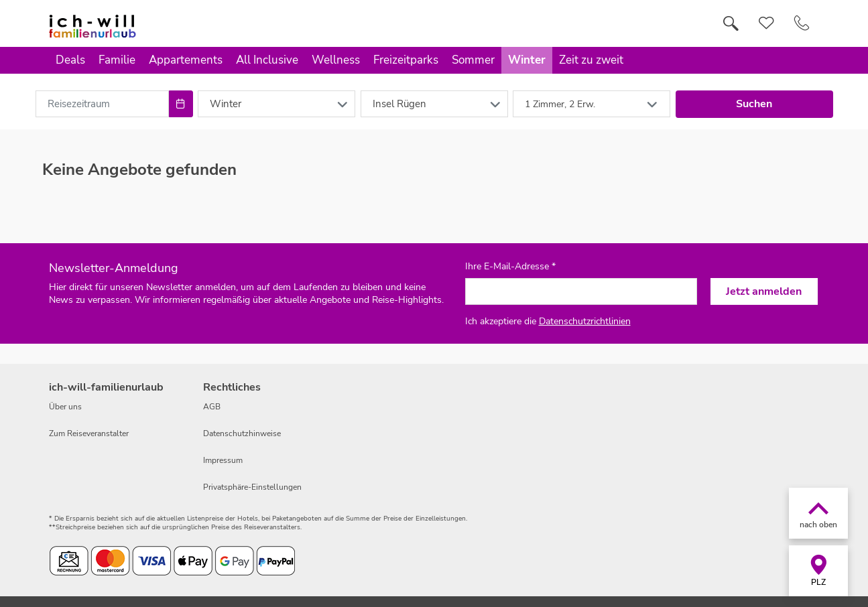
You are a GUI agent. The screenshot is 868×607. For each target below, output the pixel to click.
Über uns (65, 407)
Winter (527, 60)
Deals (70, 60)
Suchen (754, 104)
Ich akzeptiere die (548, 321)
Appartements (186, 60)
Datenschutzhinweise (242, 433)
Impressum (223, 460)
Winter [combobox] (226, 104)
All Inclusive (267, 60)
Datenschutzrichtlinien (585, 321)
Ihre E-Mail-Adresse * (510, 267)
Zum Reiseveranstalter (89, 433)
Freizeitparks (406, 60)
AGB (212, 407)
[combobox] (103, 104)
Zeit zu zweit (591, 60)
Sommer (473, 60)
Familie (117, 60)
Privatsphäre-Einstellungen (252, 487)
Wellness (336, 60)
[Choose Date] (181, 104)
